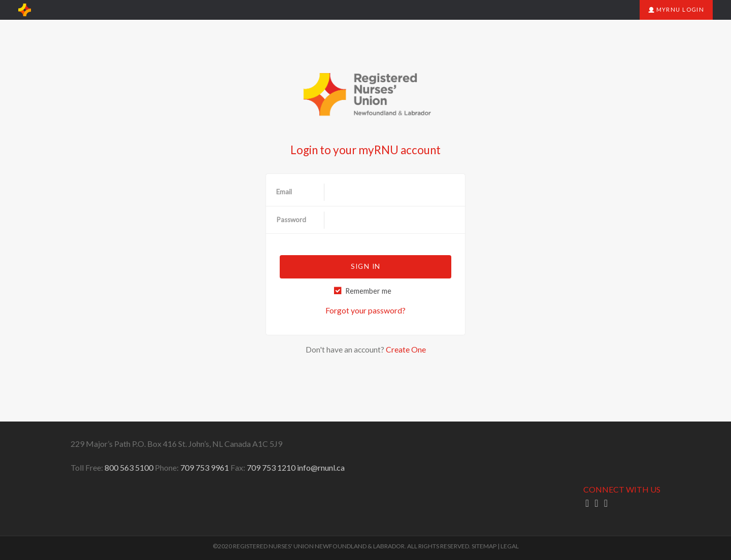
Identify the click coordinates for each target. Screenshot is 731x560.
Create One (406, 349)
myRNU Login (676, 9)
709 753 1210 (271, 467)
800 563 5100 (129, 467)
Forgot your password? (365, 310)
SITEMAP (484, 546)
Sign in (365, 266)
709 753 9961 (205, 467)
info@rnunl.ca (321, 467)
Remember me (368, 291)
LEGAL (510, 546)
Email (284, 192)
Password (291, 220)
